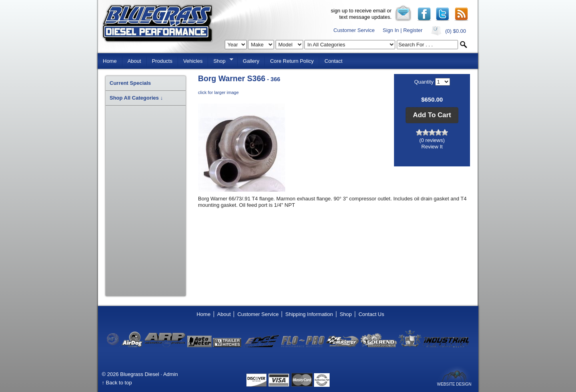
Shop (220, 60)
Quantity (424, 82)
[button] (432, 115)
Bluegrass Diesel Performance (157, 23)
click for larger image (218, 92)
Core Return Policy (292, 61)
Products (162, 61)
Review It (432, 147)
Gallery (251, 61)
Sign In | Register (403, 30)
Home (110, 61)
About (134, 61)
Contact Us (371, 314)
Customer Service (354, 30)
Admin (171, 374)
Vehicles (193, 61)
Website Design (454, 384)
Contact (333, 61)
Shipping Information (309, 314)
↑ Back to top (117, 383)
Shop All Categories (136, 98)
